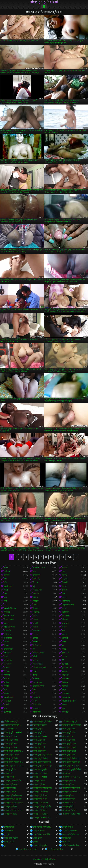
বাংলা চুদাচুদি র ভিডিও (70, 766)
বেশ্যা (64, 608)
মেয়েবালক (66, 697)
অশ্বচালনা (36, 575)
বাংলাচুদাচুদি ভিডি (11, 814)
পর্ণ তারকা (66, 616)
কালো (6, 623)
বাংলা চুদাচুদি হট (10, 770)
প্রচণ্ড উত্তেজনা (39, 653)
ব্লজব (6, 568)
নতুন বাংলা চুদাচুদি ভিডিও (72, 725)
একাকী (35, 623)
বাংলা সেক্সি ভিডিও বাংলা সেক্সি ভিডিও (72, 834)
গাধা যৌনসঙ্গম (9, 627)
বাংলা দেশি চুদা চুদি (40, 845)
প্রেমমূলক (8, 712)
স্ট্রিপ (64, 594)
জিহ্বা (64, 642)
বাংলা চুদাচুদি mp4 (69, 733)
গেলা (35, 671)
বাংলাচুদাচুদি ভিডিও (40, 814)
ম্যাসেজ (65, 686)
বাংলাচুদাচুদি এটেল (69, 781)
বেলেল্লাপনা (37, 682)
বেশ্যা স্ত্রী (65, 638)
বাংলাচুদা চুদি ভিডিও (41, 773)
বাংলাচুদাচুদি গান (68, 784)
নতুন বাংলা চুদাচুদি (40, 725)
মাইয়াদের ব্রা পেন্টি (69, 701)
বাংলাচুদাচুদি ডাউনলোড (13, 795)
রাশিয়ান (36, 679)
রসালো (7, 679)
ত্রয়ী (5, 605)
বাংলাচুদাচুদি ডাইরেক (41, 792)
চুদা (5, 845)
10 (57, 557)
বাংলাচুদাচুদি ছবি (10, 792)
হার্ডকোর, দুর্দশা (38, 686)
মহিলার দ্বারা (37, 590)
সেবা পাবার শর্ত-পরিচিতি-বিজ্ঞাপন (44, 859)
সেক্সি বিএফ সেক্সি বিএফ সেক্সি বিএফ (72, 845)
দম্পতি (35, 634)
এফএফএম (8, 660)
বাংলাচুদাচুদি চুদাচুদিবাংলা (71, 788)
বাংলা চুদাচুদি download (13, 733)
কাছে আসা (8, 653)
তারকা (64, 657)
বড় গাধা (65, 712)
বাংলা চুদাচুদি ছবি (39, 751)
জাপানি (65, 634)
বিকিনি (6, 686)
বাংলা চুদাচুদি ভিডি (11, 758)
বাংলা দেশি (66, 842)
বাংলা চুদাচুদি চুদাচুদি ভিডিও (14, 751)
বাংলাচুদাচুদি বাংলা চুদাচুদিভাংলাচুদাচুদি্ (14, 810)
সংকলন (7, 612)
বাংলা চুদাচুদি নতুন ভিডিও (43, 755)
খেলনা (35, 605)
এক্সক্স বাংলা (37, 838)
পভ (63, 631)
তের (6, 594)
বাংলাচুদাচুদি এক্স (39, 781)
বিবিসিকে (7, 634)
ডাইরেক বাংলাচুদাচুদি (70, 721)
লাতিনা (7, 682)
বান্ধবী (35, 627)
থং (63, 645)
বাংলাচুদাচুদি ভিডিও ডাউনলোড (43, 818)
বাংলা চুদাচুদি (38, 729)
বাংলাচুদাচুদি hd (10, 777)
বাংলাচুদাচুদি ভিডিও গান (71, 814)
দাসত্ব (64, 649)
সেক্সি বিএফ (8, 831)
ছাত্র (5, 690)
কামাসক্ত (36, 594)
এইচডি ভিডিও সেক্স (69, 831)
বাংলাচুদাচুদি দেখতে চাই (13, 799)
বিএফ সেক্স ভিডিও (11, 838)
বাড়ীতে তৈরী (38, 664)
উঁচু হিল (7, 671)
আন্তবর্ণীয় (8, 631)
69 (63, 660)
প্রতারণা (7, 694)
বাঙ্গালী (7, 705)
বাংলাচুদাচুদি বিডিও (69, 810)
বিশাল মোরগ (9, 620)
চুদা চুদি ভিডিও (68, 827)
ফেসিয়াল (66, 612)
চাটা (34, 694)
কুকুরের (7, 575)
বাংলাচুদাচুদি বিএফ (40, 810)
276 (69, 557)
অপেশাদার (37, 631)
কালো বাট (37, 712)
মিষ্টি (6, 601)
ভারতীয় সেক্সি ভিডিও (56, 849)
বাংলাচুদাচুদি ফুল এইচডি (42, 806)
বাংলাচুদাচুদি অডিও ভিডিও (72, 777)
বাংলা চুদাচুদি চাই (39, 747)
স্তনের (35, 675)
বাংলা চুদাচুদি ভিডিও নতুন (43, 766)
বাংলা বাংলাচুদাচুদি (40, 770)
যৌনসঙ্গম (66, 694)
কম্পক (35, 660)
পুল (63, 708)
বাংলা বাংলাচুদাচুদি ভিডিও (72, 770)
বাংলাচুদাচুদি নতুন (69, 799)
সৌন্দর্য (65, 590)
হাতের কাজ (8, 649)
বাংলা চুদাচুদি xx (39, 740)
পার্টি (35, 690)
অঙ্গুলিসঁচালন (68, 605)
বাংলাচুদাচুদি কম (39, 784)
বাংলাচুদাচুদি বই (68, 806)
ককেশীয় (36, 642)
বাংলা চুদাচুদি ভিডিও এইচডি (14, 762)
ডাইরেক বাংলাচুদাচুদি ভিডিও (14, 725)
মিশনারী (65, 583)
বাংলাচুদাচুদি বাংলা (44, 2)
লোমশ (35, 620)
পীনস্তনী (65, 568)
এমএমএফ (8, 664)
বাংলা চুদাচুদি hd (39, 733)
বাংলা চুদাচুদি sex (10, 736)
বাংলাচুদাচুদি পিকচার (40, 803)
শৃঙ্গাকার (36, 601)
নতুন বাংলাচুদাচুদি (10, 729)
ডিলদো (7, 645)
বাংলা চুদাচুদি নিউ (69, 755)
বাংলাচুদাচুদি (67, 773)
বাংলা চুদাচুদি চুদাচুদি (69, 747)
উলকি (64, 627)
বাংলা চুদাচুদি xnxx (11, 740)
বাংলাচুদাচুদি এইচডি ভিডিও (14, 781)
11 (63, 557)
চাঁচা (5, 583)
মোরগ (6, 642)
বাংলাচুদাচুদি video (40, 777)
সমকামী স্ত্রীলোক (10, 608)
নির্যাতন (65, 682)
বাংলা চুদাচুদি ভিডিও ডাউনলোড (14, 766)
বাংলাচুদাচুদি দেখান (40, 799)
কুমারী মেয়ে (8, 586)
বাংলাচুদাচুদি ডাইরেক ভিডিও (72, 792)
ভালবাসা (36, 708)
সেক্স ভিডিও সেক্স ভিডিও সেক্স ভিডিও (43, 834)
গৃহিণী (35, 657)
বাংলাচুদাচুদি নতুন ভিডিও (13, 803)
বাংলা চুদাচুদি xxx (68, 740)
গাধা (64, 571)
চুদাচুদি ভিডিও (9, 827)
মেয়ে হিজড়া (9, 697)
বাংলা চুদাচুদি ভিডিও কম (42, 762)
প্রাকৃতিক (36, 612)
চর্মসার (35, 638)
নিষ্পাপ (36, 583)
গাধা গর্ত (65, 675)
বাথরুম (65, 705)
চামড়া (64, 597)
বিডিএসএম (37, 645)
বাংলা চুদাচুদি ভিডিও (41, 758)
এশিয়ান (36, 616)
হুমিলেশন (66, 679)
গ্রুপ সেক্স (66, 653)
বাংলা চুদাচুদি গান (10, 747)
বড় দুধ (65, 575)
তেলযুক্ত (65, 664)
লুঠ (34, 586)
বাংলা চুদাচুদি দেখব (69, 751)
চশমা (6, 657)
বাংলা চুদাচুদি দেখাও (11, 755)
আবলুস (65, 671)
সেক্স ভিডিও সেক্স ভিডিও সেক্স (43, 827)
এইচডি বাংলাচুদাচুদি (11, 721)
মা (34, 649)
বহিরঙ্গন (65, 620)
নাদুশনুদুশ (7, 701)
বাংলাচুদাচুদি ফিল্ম (10, 806)
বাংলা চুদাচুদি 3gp (69, 729)
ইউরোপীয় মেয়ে (39, 568)
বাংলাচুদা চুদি (9, 773)
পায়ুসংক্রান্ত (66, 601)
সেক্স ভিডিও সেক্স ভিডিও (28, 849)
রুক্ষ (5, 708)
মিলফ (64, 586)
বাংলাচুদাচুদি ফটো (69, 803)
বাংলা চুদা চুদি (9, 842)
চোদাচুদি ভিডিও (39, 831)
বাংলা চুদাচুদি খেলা (69, 744)
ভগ (34, 571)
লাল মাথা (66, 623)
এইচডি (65, 579)
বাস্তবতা (7, 668)
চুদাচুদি (35, 842)
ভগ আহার (8, 638)
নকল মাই (36, 697)
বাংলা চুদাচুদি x (68, 736)
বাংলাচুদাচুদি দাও (68, 795)
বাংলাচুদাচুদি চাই (10, 788)
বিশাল (35, 701)
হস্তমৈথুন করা (9, 616)
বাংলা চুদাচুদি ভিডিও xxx (71, 758)
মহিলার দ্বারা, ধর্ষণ (40, 668)
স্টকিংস (36, 597)
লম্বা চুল (7, 675)
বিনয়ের (36, 608)
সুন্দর (6, 590)
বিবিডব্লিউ (37, 705)
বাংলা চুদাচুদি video (40, 736)
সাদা (6, 579)
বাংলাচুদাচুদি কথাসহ (11, 784)
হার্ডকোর (7, 571)
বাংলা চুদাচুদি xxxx (11, 744)
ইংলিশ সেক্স (66, 838)
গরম (6, 597)
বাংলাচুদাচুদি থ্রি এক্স (40, 795)
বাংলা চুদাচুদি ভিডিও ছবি (71, 762)
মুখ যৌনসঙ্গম (67, 668)
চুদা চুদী (7, 834)
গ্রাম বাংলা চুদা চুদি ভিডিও (42, 721)
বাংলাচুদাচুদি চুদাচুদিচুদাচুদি (42, 788)
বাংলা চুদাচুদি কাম (39, 744)
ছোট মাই (36, 579)
